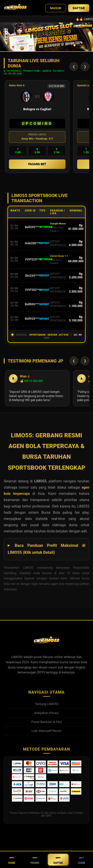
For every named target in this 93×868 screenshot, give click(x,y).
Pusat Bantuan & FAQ (46, 725)
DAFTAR (79, 8)
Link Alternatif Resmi (47, 734)
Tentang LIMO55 (47, 707)
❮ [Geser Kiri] (74, 67)
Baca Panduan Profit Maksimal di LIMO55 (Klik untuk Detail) (46, 552)
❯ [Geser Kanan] (85, 67)
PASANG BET (37, 166)
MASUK (56, 8)
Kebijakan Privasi (46, 716)
